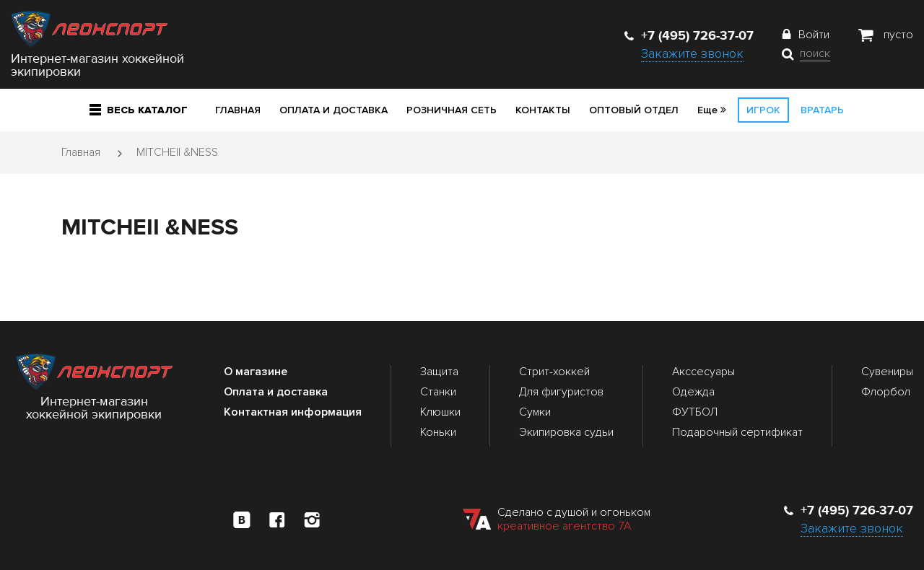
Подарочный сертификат (737, 432)
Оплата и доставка (334, 110)
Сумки (535, 412)
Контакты (543, 110)
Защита (439, 372)
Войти (814, 35)
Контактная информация (293, 412)
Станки (438, 392)
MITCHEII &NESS (177, 152)
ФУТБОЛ (695, 412)
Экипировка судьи (566, 432)
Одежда (693, 392)
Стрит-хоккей (554, 372)
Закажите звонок (692, 53)
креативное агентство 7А (564, 526)
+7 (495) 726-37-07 (689, 35)
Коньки (438, 432)
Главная (238, 110)
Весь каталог (139, 110)
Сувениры (887, 372)
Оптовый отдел (634, 110)
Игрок (763, 110)
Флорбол (886, 392)
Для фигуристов (561, 392)
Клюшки (440, 412)
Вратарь (822, 110)
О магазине (256, 372)
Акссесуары (703, 372)
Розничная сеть (452, 110)
